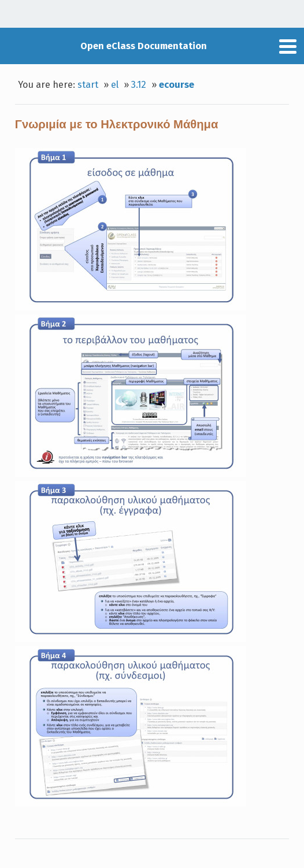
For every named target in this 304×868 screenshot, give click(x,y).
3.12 (139, 85)
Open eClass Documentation (144, 46)
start (88, 85)
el (115, 85)
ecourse (177, 85)
